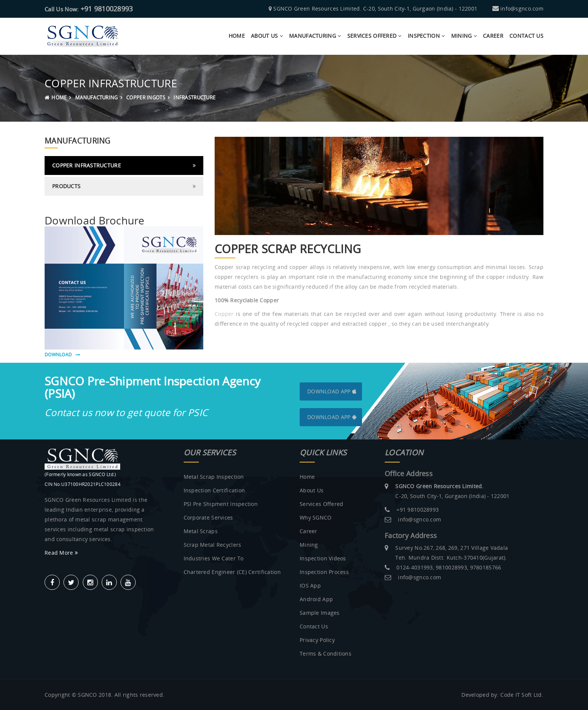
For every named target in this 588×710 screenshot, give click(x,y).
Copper (224, 314)
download (62, 355)
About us (312, 490)
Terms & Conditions (326, 654)
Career (493, 36)
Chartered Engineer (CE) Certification (232, 572)
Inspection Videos (323, 558)
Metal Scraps (201, 531)
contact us (526, 36)
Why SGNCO (316, 517)
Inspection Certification (214, 490)
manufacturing (315, 36)
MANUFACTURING (97, 97)
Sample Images (320, 613)
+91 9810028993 (107, 9)
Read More (61, 553)
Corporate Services (208, 517)
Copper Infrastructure (87, 165)
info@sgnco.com (522, 9)
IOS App (310, 585)
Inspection (426, 36)
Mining (464, 36)
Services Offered (374, 36)
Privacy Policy (317, 640)
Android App (316, 599)
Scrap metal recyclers (213, 545)
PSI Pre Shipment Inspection (221, 504)
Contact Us (314, 626)
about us (267, 36)
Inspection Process (324, 572)
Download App (332, 391)
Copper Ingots (146, 97)
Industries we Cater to (214, 558)
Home (237, 36)
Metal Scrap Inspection (214, 477)
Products (66, 186)
